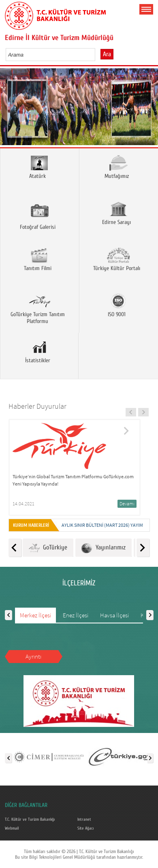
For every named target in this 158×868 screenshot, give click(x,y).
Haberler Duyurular (37, 406)
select (97, 55)
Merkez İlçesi (35, 615)
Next (149, 109)
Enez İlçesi (76, 615)
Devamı (127, 504)
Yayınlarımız (104, 548)
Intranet (84, 819)
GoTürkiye (48, 548)
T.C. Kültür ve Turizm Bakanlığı (30, 819)
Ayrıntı (33, 656)
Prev (9, 109)
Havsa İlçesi (114, 615)
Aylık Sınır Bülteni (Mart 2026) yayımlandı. (109, 525)
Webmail (12, 828)
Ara (107, 54)
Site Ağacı (85, 828)
